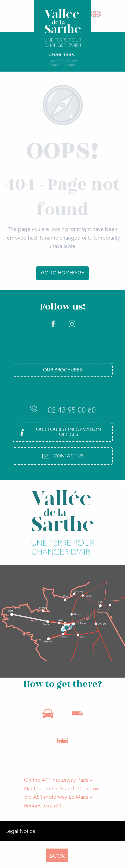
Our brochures (62, 370)
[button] (96, 14)
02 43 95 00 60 (63, 410)
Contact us (63, 456)
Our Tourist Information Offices (59, 432)
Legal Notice (20, 831)
